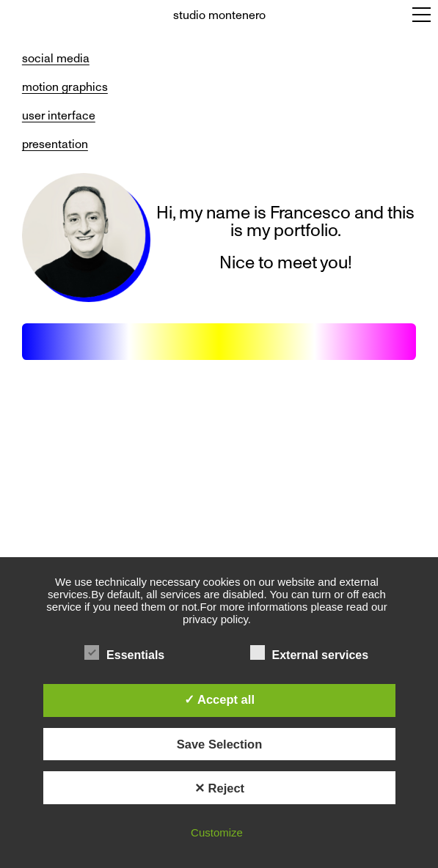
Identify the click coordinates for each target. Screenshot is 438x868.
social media (56, 58)
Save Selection (219, 744)
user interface (59, 115)
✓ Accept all (219, 699)
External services (310, 653)
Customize (217, 832)
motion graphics (65, 87)
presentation (55, 144)
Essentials (124, 653)
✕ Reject (219, 788)
